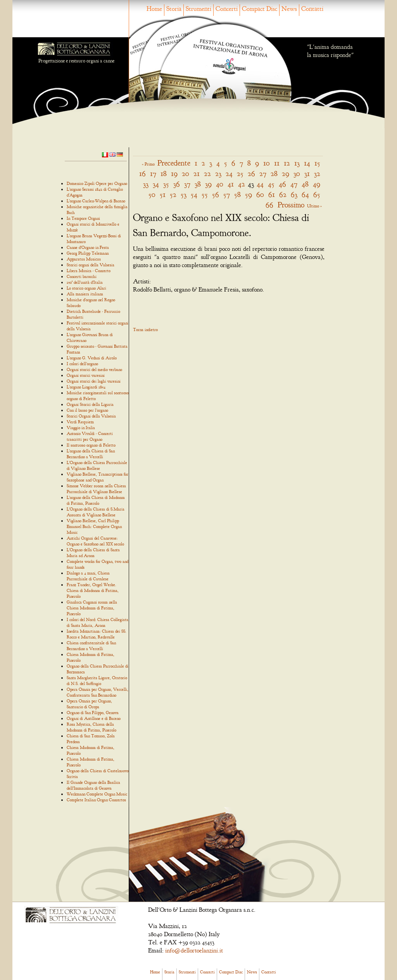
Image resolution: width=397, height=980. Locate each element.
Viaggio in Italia (81, 428)
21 (197, 173)
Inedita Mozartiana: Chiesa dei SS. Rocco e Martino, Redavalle (97, 634)
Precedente (174, 163)
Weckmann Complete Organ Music (97, 794)
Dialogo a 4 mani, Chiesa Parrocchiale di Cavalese (88, 576)
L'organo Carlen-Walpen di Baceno (96, 201)
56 (216, 194)
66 (269, 205)
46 (282, 184)
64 (305, 194)
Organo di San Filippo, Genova (93, 713)
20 (186, 173)
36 (177, 184)
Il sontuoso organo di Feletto (91, 445)
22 (207, 173)
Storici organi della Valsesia (91, 265)
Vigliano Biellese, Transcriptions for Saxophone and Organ (98, 477)
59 (249, 194)
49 (317, 184)
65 (317, 194)
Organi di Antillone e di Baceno (94, 718)
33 (146, 184)
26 (251, 173)
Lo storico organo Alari (86, 288)
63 (294, 194)
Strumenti (198, 9)
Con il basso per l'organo (87, 410)
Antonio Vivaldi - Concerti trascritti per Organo (90, 436)
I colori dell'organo (82, 364)
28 (274, 173)
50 (152, 194)
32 (317, 173)
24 (229, 173)
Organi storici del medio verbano (94, 369)
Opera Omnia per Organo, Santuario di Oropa (89, 704)
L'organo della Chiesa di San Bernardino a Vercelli (91, 454)
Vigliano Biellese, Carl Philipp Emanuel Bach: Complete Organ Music (94, 526)
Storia (174, 9)
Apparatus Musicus (84, 259)
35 (166, 184)
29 (286, 173)
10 (267, 163)
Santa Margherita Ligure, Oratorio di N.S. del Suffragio (97, 681)
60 (260, 194)
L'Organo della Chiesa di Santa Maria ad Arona (93, 553)
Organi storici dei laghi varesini (94, 381)
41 (231, 184)
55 (205, 194)
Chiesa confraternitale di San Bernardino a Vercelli (91, 646)
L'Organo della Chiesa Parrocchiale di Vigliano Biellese (97, 465)
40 (220, 184)
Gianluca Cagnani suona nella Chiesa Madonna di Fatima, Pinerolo (92, 608)
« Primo (148, 164)
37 (187, 184)
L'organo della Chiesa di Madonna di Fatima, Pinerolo (96, 500)
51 (163, 194)
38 (198, 184)
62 (283, 194)
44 (260, 184)
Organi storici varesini (86, 375)
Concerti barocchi (82, 276)
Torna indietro (145, 330)
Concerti (227, 9)
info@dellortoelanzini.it (194, 951)
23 (218, 173)
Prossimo (291, 205)
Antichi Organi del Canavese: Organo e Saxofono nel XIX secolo (95, 541)
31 (307, 173)
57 (227, 194)
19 (174, 173)
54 (194, 194)
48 (305, 184)
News (289, 9)
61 (272, 194)
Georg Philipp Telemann (88, 253)
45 (271, 184)
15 (317, 163)
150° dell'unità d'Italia (85, 282)
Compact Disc (260, 9)
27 (263, 173)
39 (208, 184)
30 (297, 173)
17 (153, 173)
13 (297, 163)
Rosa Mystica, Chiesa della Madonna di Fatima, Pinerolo (91, 727)
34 (156, 184)
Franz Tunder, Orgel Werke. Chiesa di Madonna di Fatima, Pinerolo (93, 590)
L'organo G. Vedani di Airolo (92, 358)
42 (242, 184)
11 (277, 163)
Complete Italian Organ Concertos (96, 800)
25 (240, 173)
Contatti (312, 9)
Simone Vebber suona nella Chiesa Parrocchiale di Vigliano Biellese (96, 489)
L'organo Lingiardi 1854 (86, 387)
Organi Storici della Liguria (90, 404)
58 (237, 194)
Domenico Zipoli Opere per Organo (97, 183)
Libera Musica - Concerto (89, 271)
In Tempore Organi (83, 218)
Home (154, 9)
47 (294, 184)
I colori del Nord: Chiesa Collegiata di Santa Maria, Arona (98, 622)
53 (184, 194)
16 (142, 173)
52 (173, 194)
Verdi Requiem (80, 422)
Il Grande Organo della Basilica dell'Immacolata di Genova (93, 785)
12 (287, 163)
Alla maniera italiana (85, 294)
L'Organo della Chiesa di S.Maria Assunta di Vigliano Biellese (96, 512)
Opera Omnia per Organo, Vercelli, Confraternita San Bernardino (98, 692)
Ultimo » (314, 206)
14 (307, 163)
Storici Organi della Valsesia (91, 416)
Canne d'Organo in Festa (88, 247)
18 (164, 173)
